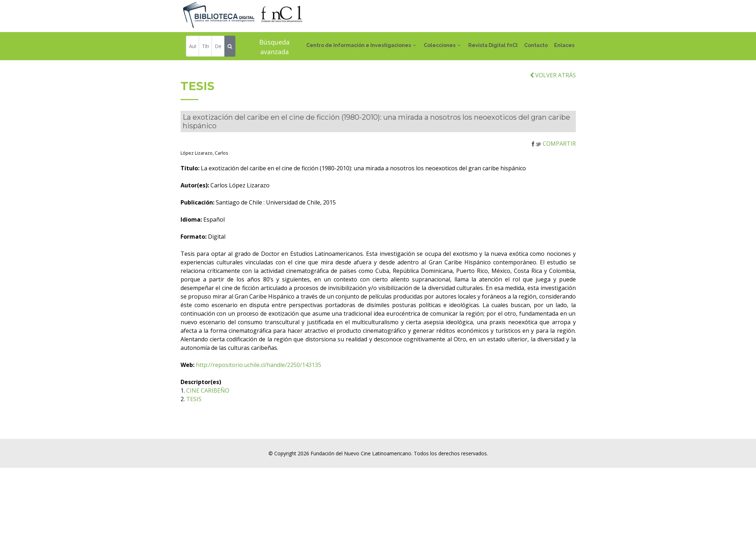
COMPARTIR (554, 158)
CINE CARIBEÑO (269, 405)
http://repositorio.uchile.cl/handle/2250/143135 (320, 379)
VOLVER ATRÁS (553, 89)
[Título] (205, 47)
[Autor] (192, 47)
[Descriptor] (218, 47)
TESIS (256, 413)
